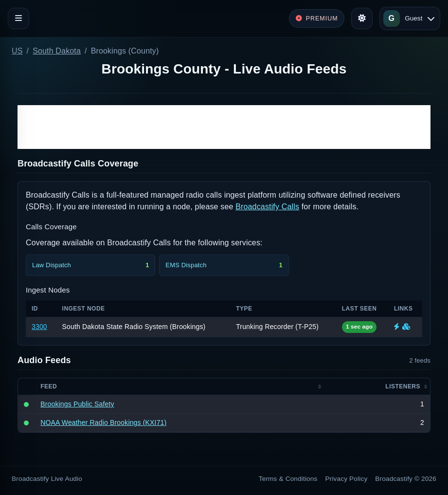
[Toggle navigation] (18, 18)
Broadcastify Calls (267, 207)
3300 (39, 327)
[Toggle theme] (362, 18)
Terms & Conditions (288, 479)
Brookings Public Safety (77, 404)
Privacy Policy (347, 479)
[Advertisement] (224, 127)
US (17, 51)
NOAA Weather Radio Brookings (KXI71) (103, 422)
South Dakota (57, 51)
